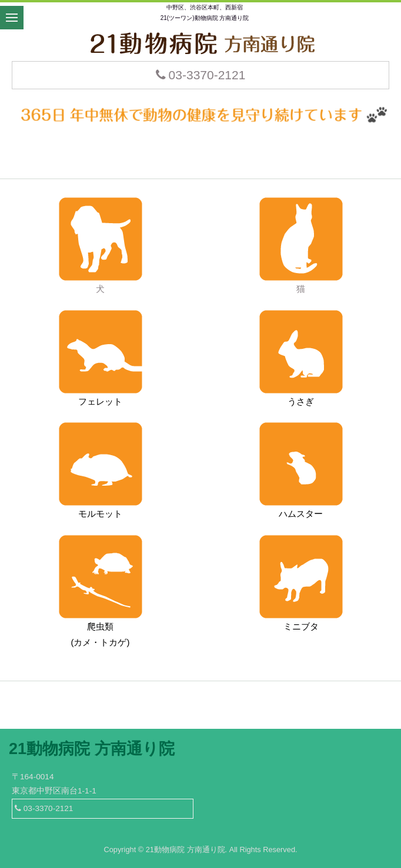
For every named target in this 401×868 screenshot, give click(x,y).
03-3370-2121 (201, 75)
